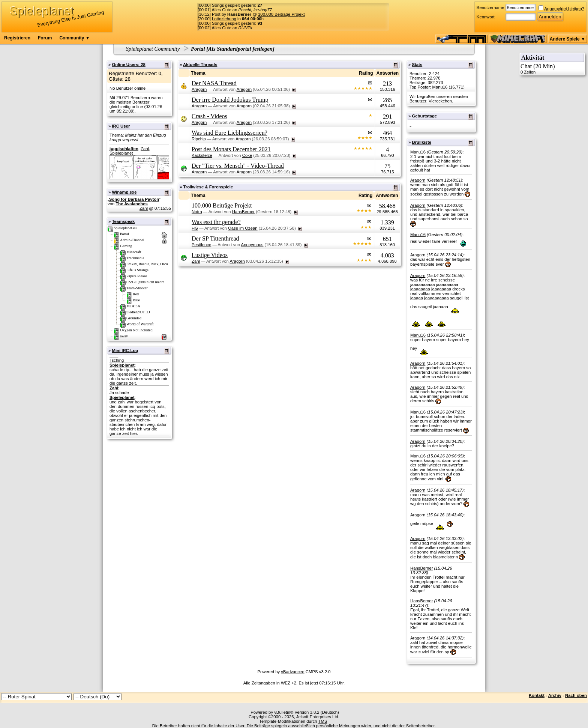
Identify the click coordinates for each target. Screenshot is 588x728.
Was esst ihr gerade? (216, 222)
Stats (417, 65)
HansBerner (243, 212)
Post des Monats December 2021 (231, 149)
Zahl (145, 149)
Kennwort (486, 17)
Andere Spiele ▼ (568, 39)
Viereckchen (440, 101)
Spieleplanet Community (153, 49)
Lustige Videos (210, 255)
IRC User (121, 126)
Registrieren (17, 38)
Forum (45, 38)
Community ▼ (74, 38)
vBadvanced (292, 672)
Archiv (555, 695)
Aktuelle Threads (200, 65)
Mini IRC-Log (125, 350)
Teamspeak (123, 221)
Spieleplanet (121, 153)
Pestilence (201, 245)
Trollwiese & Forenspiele (208, 187)
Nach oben (576, 695)
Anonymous (252, 245)
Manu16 (440, 87)
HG (195, 228)
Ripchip (199, 139)
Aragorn (199, 89)
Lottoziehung (224, 19)
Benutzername (490, 8)
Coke (247, 155)
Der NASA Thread (214, 83)
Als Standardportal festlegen (240, 49)
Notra (197, 212)
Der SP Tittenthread (215, 238)
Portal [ (199, 49)
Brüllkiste (421, 142)
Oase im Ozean (243, 228)
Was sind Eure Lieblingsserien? (229, 133)
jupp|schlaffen (124, 149)
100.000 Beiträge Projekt (281, 14)
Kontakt (537, 695)
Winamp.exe (124, 192)
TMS (323, 721)
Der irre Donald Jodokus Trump (230, 100)
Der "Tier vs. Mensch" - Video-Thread (238, 166)
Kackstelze (202, 155)
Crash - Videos (209, 116)
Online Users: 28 (128, 65)
